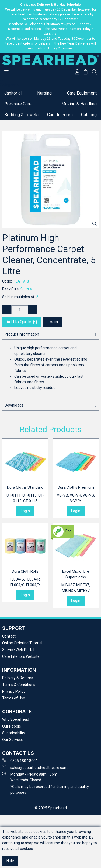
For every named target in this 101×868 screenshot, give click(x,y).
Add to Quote (22, 322)
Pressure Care (18, 104)
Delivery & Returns (18, 678)
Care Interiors (60, 115)
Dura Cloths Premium (76, 495)
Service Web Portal (18, 650)
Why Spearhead (16, 719)
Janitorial (13, 93)
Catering (89, 115)
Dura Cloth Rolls (25, 579)
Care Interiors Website (21, 656)
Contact (9, 636)
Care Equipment (82, 93)
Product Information (22, 334)
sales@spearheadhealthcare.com (35, 767)
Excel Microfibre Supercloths (76, 581)
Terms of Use (14, 698)
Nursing (44, 93)
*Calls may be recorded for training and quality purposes (50, 790)
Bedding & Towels (21, 115)
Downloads (14, 405)
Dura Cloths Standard (25, 495)
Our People (12, 726)
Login (53, 322)
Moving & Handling (79, 104)
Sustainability (14, 733)
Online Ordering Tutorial (22, 643)
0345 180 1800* (20, 760)
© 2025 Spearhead (51, 808)
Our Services (13, 740)
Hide (10, 861)
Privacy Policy (14, 691)
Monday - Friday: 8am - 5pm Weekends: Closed (30, 777)
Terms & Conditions (19, 685)
